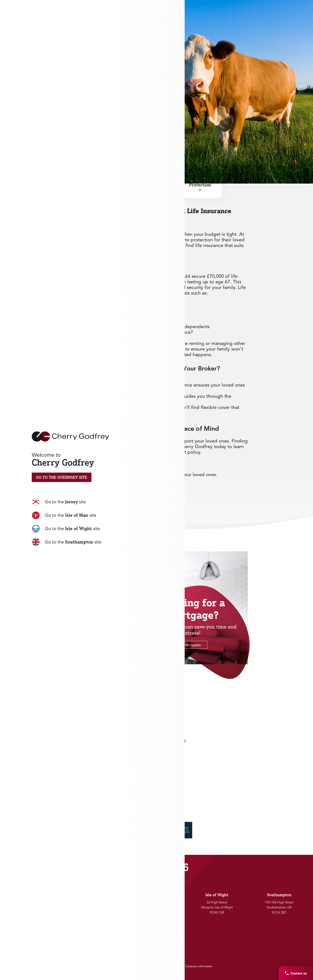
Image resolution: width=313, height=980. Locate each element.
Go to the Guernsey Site (61, 477)
